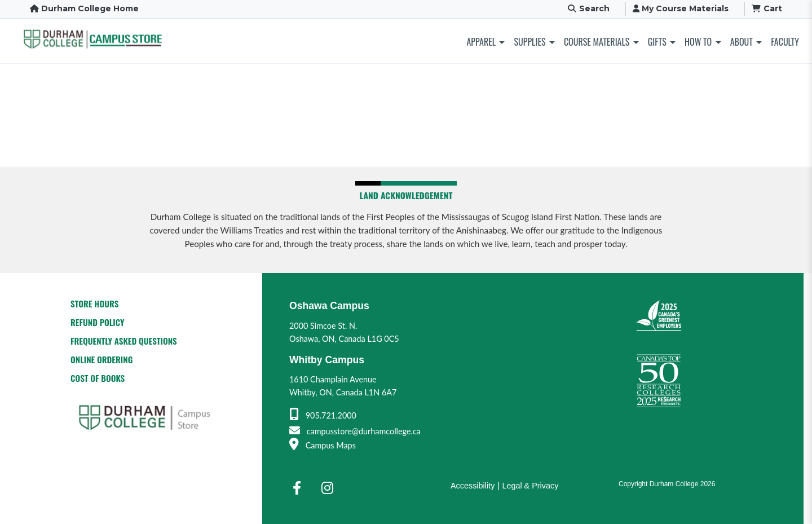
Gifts (657, 42)
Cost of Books (98, 378)
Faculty (785, 42)
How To (698, 42)
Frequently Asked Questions (124, 341)
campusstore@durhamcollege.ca (355, 431)
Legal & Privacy (530, 486)
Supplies (529, 42)
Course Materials (597, 42)
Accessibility (473, 486)
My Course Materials (681, 8)
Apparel (482, 42)
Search (588, 8)
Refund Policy (98, 322)
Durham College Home (84, 8)
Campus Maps (323, 445)
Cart (767, 8)
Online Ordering (101, 359)
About (742, 42)
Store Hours (94, 303)
